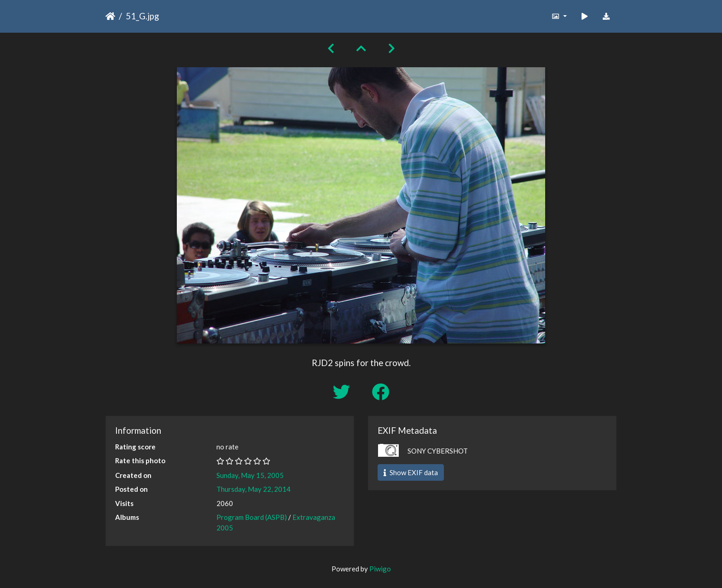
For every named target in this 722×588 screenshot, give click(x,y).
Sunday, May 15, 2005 (250, 475)
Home (110, 16)
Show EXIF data (411, 472)
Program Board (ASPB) (252, 517)
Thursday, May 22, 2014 (253, 489)
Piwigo (380, 569)
